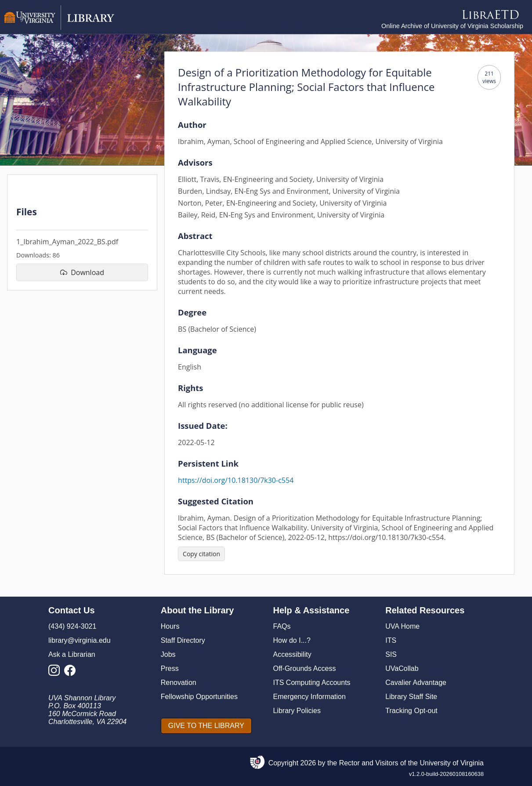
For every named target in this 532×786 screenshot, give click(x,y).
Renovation (179, 683)
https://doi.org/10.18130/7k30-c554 (236, 480)
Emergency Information (309, 697)
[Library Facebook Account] (72, 673)
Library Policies (297, 711)
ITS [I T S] (391, 640)
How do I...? (292, 640)
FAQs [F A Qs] (282, 626)
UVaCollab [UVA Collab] (402, 668)
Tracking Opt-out (411, 711)
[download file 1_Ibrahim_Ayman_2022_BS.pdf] (82, 272)
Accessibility (292, 654)
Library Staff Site (411, 697)
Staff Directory (183, 640)
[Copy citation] (201, 554)
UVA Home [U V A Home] (402, 626)
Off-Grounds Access (305, 668)
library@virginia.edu (80, 640)
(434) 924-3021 (72, 626)
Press (170, 668)
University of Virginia (452, 763)
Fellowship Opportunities (199, 697)
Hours (170, 626)
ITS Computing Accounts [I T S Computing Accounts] (312, 683)
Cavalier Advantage (416, 683)
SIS (391, 654)
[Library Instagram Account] (56, 673)
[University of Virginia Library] (59, 27)
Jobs (168, 654)
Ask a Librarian (72, 654)
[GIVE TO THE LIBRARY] (206, 726)
